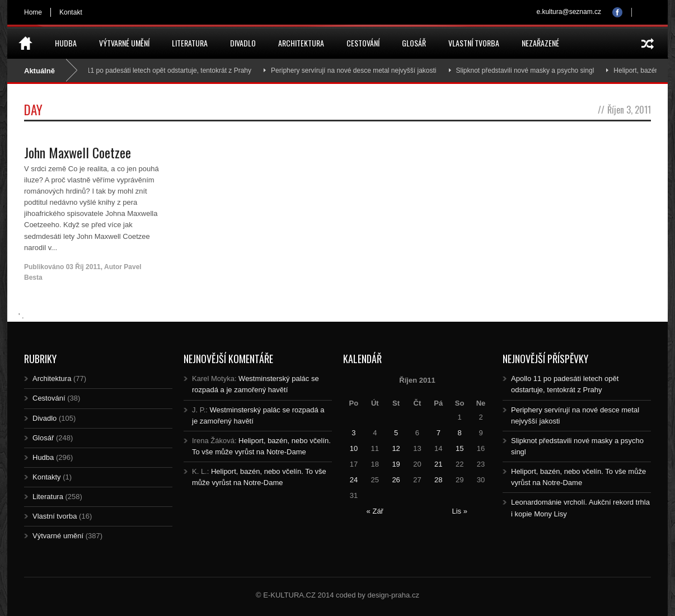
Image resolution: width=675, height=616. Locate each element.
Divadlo (243, 43)
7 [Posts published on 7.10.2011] (439, 433)
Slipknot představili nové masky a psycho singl (531, 70)
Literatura (190, 43)
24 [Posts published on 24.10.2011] (354, 480)
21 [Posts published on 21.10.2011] (438, 464)
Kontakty (47, 477)
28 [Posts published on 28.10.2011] (438, 480)
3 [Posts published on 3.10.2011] (353, 433)
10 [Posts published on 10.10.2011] (354, 448)
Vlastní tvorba (474, 43)
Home (33, 12)
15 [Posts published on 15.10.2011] (460, 448)
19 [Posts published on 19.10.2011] (396, 464)
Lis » (459, 511)
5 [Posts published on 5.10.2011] (396, 433)
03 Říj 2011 (83, 267)
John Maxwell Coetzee (78, 152)
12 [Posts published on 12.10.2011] (396, 448)
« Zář (375, 511)
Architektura (301, 43)
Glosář (414, 43)
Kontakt (71, 12)
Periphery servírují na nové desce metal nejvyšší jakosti (359, 70)
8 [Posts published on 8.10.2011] (460, 433)
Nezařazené (540, 43)
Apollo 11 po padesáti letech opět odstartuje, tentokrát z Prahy (165, 70)
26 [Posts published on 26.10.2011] (396, 480)
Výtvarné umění (124, 43)
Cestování (363, 43)
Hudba (66, 43)
